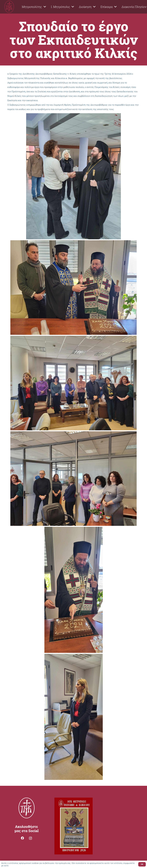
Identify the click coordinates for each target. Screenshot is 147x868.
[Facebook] (23, 838)
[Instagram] (30, 838)
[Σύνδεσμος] (9, 7)
